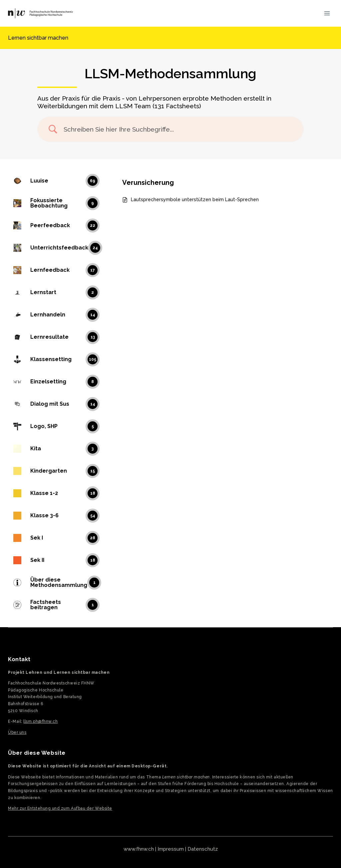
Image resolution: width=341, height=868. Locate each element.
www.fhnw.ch (139, 849)
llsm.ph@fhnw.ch (40, 721)
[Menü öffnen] (327, 13)
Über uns (17, 732)
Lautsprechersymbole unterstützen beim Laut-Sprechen (195, 200)
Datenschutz (203, 849)
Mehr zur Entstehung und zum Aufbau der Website (60, 808)
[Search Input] (179, 129)
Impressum (171, 849)
